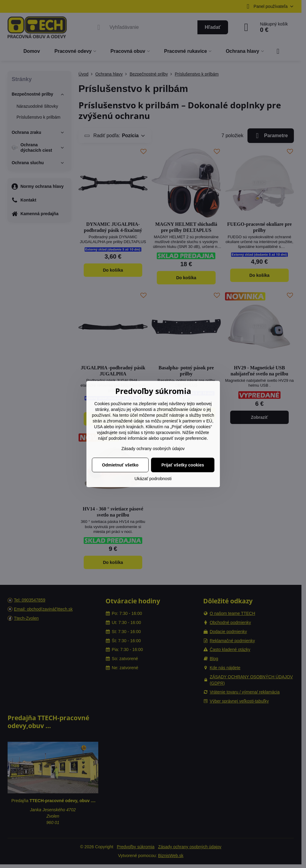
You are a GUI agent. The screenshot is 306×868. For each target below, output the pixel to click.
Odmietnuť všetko (120, 465)
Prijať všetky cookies (183, 465)
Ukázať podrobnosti (153, 479)
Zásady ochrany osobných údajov (153, 449)
